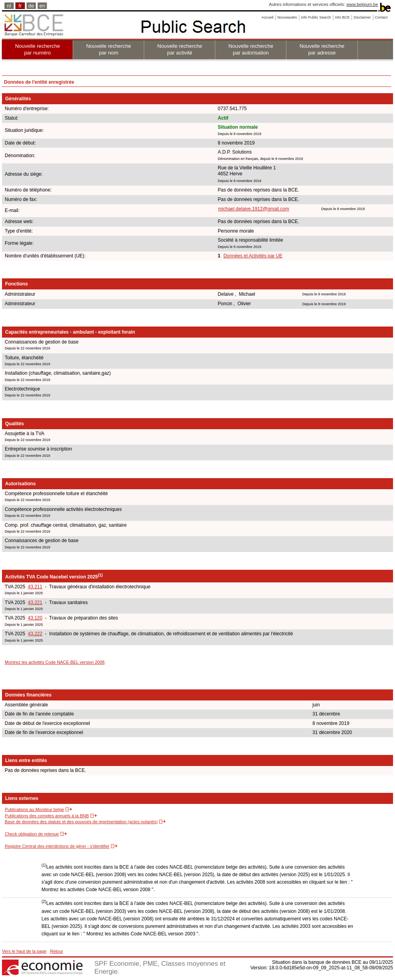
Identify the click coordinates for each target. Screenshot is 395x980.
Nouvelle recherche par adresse (322, 49)
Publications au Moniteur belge (34, 809)
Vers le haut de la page (24, 951)
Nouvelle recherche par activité (180, 49)
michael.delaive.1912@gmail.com (254, 209)
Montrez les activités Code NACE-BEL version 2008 (55, 662)
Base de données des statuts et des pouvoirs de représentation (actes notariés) (81, 822)
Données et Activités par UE (253, 256)
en (42, 6)
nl (9, 6)
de (31, 6)
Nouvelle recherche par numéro (38, 49)
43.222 (35, 634)
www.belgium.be (362, 4)
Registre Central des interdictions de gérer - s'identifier (57, 846)
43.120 (35, 618)
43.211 (35, 587)
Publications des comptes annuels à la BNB (47, 816)
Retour (57, 951)
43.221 (35, 603)
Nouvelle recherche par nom (109, 49)
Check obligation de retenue (32, 834)
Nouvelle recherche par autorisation (251, 49)
